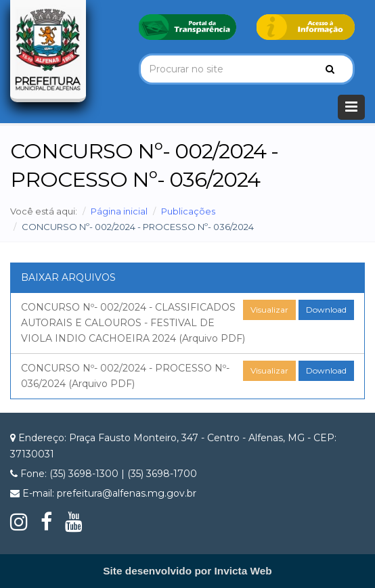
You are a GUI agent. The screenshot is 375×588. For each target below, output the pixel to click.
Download (326, 310)
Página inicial (119, 211)
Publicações (188, 211)
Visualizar (269, 310)
